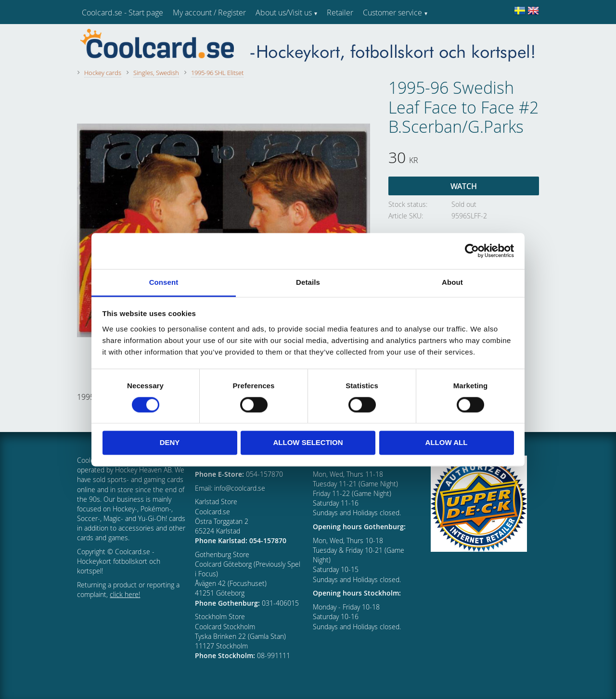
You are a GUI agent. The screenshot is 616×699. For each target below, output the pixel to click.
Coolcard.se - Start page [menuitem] (122, 13)
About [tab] (452, 282)
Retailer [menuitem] (340, 13)
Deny (170, 443)
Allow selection (308, 443)
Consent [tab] (164, 282)
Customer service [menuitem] (392, 13)
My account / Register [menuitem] (209, 13)
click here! (125, 594)
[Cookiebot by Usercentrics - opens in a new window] (472, 251)
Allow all (447, 443)
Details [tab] (308, 282)
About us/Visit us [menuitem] (284, 13)
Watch (464, 186)
